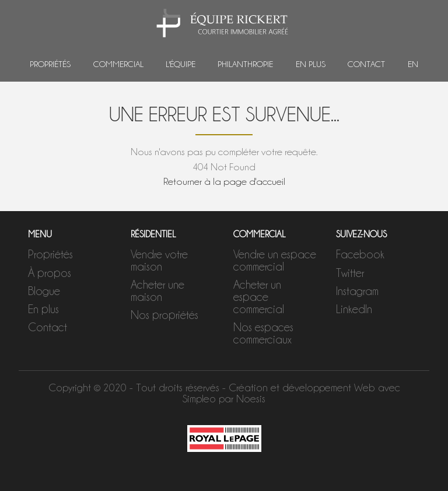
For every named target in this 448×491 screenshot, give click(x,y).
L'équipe (181, 64)
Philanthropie (245, 64)
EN (413, 64)
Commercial (118, 64)
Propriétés (50, 64)
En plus (311, 64)
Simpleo (199, 399)
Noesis (251, 399)
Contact (366, 64)
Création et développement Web (302, 387)
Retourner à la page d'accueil (224, 181)
